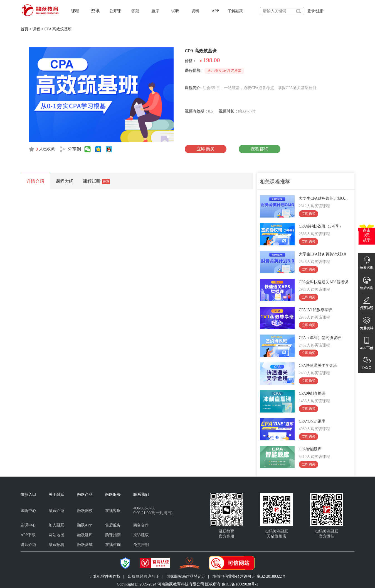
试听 (175, 11)
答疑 (135, 11)
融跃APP (85, 525)
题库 (155, 11)
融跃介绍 (56, 511)
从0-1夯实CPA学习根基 (224, 71)
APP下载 (28, 535)
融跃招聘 (56, 545)
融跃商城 (85, 545)
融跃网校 (85, 511)
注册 (320, 11)
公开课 (115, 11)
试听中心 (28, 511)
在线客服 (113, 511)
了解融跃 (235, 11)
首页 (24, 29)
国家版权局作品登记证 (186, 576)
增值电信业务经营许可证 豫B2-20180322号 (249, 576)
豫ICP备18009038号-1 (240, 584)
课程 (75, 11)
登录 (311, 11)
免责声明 (141, 545)
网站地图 (56, 535)
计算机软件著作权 (105, 576)
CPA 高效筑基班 (58, 29)
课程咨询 (260, 149)
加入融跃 (56, 525)
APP (215, 11)
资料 (195, 11)
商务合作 (141, 525)
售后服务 (113, 525)
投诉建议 (141, 535)
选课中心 (28, 525)
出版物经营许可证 (144, 576)
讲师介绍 (28, 545)
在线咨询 (113, 545)
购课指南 (113, 535)
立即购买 (206, 149)
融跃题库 (85, 535)
